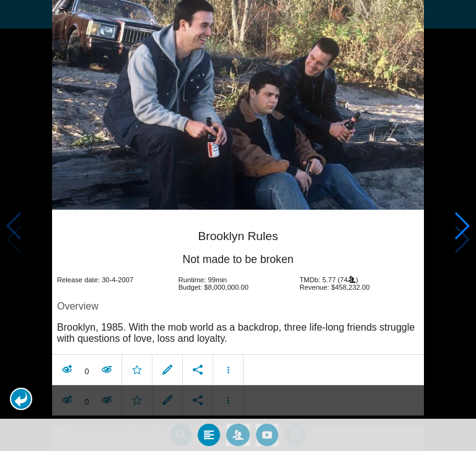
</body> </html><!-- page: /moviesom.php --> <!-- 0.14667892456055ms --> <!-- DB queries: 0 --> (238, 225)
